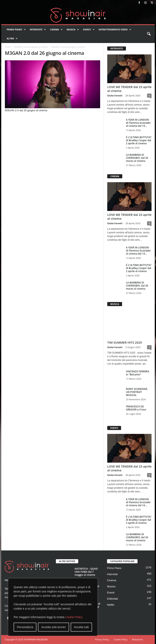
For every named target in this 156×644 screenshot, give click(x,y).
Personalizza (25, 627)
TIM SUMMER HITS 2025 (125, 342)
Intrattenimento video (115, 30)
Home (8, 47)
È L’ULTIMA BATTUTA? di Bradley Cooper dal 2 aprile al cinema (139, 140)
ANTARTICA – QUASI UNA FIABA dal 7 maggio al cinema (86, 572)
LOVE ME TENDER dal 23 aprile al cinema (129, 89)
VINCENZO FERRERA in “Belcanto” (138, 373)
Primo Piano (16, 30)
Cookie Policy (74, 617)
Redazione (137, 639)
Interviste (38, 30)
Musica (73, 30)
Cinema (56, 30)
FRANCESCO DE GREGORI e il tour (136, 408)
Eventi (89, 30)
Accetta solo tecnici (54, 627)
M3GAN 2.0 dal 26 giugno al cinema (31, 47)
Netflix (111, 605)
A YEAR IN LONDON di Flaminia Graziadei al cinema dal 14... (138, 123)
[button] (149, 34)
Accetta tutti (81, 627)
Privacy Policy (102, 639)
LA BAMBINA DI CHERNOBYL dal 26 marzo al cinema (137, 158)
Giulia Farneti (115, 95)
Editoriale (113, 599)
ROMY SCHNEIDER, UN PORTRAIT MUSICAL (137, 392)
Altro (12, 39)
